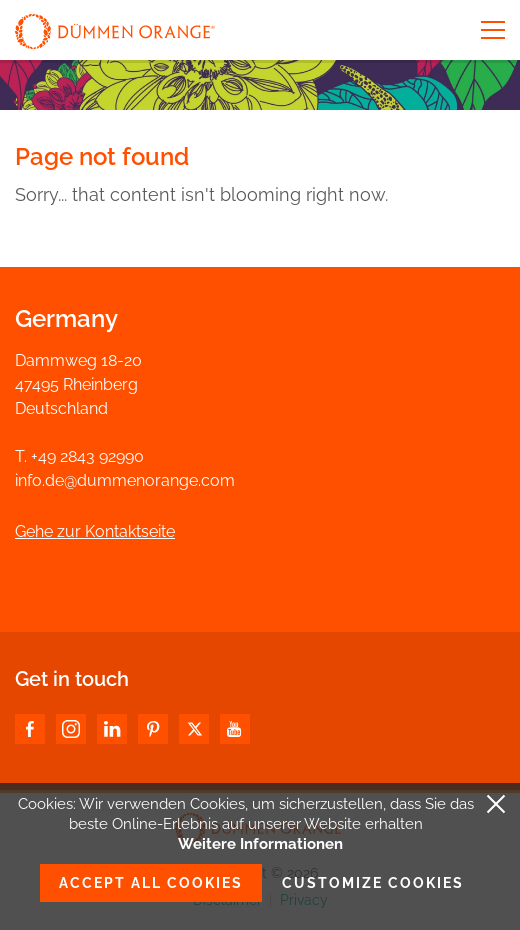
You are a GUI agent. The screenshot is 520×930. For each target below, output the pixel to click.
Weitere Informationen (260, 844)
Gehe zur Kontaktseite (95, 531)
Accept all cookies (151, 883)
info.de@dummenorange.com (125, 480)
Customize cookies (373, 883)
